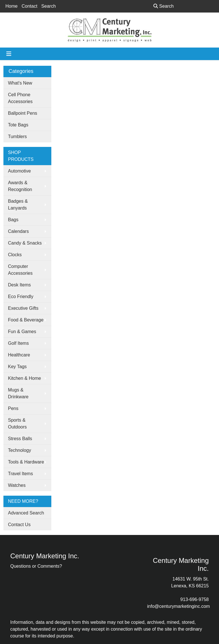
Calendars (18, 231)
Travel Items (20, 474)
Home (12, 6)
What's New (20, 83)
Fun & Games (22, 332)
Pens (13, 408)
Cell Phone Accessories (20, 98)
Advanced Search (26, 513)
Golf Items (18, 343)
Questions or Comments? (36, 566)
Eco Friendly (21, 297)
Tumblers (17, 137)
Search (49, 6)
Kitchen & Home (25, 378)
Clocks (15, 255)
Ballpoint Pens (23, 113)
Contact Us (19, 525)
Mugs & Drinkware (18, 393)
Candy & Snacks (25, 243)
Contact (30, 6)
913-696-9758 (194, 599)
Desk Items (19, 285)
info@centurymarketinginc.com (179, 606)
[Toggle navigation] (9, 54)
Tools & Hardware (26, 462)
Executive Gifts (23, 308)
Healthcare (19, 355)
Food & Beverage (26, 320)
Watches (17, 485)
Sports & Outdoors (17, 423)
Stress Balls (20, 439)
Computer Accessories (20, 270)
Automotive (19, 171)
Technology (20, 450)
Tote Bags (18, 125)
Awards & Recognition (20, 186)
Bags (13, 220)
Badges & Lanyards (18, 205)
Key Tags (17, 367)
